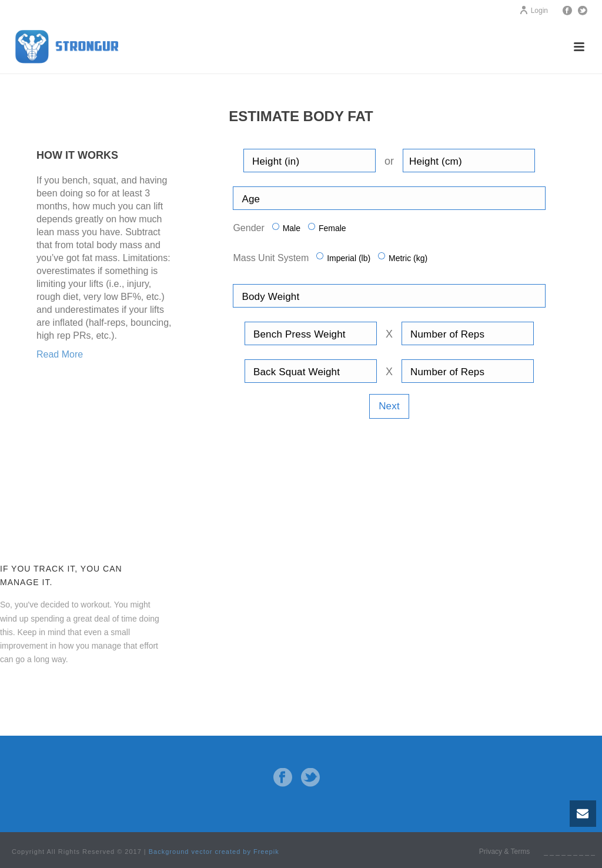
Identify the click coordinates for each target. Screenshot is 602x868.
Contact (29, 690)
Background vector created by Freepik (214, 852)
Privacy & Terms (504, 852)
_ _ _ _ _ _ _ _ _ (569, 852)
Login (534, 11)
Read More (60, 354)
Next (389, 406)
